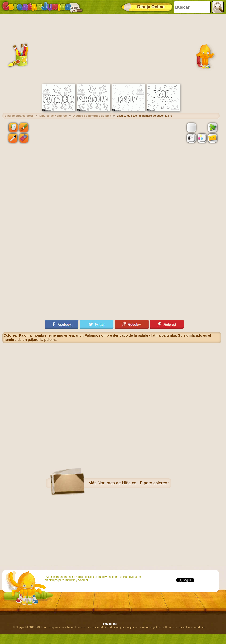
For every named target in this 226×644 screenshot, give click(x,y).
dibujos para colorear (19, 116)
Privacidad (110, 624)
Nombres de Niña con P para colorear (133, 483)
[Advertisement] (112, 48)
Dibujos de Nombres (53, 116)
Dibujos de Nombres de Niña (92, 116)
